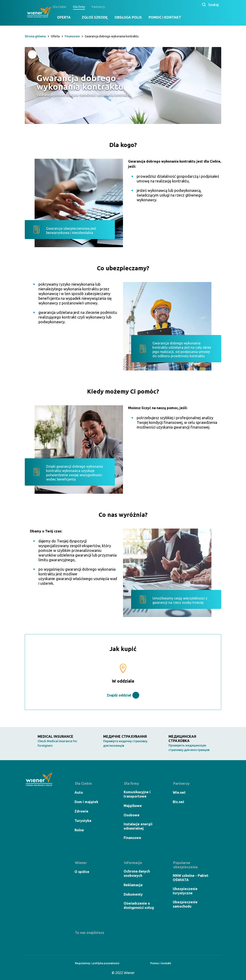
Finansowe (133, 838)
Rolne (80, 830)
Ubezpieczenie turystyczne (186, 891)
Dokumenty (134, 894)
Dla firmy (85, 7)
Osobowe (132, 815)
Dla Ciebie (65, 7)
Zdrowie (82, 811)
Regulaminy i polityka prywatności (95, 963)
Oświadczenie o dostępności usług (139, 905)
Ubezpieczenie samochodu (186, 904)
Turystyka (83, 821)
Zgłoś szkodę (101, 17)
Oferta (70, 17)
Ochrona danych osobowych (137, 873)
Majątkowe (133, 806)
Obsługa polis (134, 17)
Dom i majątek (87, 802)
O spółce (82, 872)
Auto (79, 792)
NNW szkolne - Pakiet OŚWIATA (191, 878)
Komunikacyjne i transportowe (138, 794)
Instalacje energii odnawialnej (138, 826)
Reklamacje (134, 885)
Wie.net (180, 792)
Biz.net (179, 802)
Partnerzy (104, 7)
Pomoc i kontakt (171, 17)
